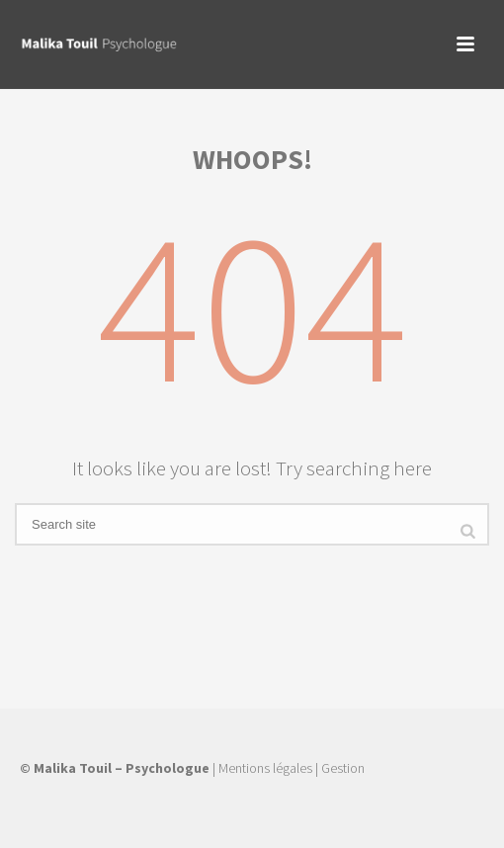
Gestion (343, 768)
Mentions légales (265, 768)
